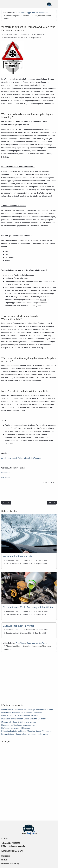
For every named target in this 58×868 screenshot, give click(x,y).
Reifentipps (6, 478)
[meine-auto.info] (29, 4)
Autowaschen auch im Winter (19, 626)
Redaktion (5, 860)
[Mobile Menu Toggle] (4, 4)
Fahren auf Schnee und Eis (18, 556)
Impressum (6, 856)
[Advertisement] (29, 676)
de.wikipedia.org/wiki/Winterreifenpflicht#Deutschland (23, 458)
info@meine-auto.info (16, 846)
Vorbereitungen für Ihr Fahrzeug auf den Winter (28, 607)
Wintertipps (6, 473)
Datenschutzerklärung (10, 864)
